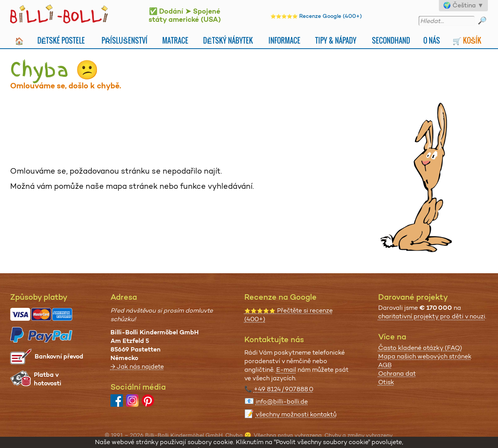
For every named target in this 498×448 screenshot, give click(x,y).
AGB (385, 365)
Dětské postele (61, 40)
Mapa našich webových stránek (425, 356)
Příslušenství (124, 40)
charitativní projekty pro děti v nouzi (432, 316)
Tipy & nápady (336, 40)
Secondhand (391, 40)
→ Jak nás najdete (137, 366)
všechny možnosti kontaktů (296, 414)
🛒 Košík (467, 40)
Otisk (386, 382)
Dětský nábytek (228, 40)
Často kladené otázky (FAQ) (420, 348)
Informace (284, 40)
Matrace (175, 40)
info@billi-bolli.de (282, 401)
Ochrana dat (397, 373)
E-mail (286, 370)
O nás (432, 40)
